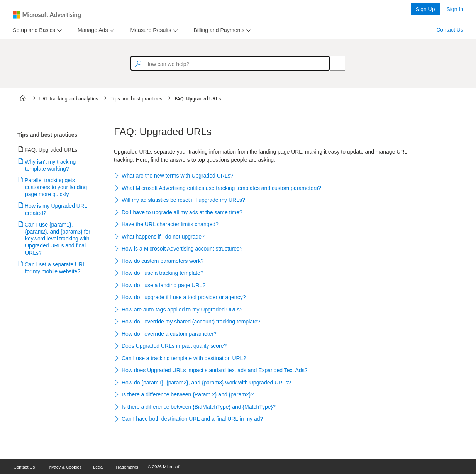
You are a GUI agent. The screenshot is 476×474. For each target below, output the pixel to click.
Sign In (455, 9)
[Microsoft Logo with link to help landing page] (47, 15)
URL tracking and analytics (69, 99)
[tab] (32, 30)
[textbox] (230, 63)
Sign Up (425, 9)
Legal (98, 467)
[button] (261, 176)
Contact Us (450, 30)
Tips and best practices (136, 99)
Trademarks (127, 467)
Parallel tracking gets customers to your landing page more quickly (56, 187)
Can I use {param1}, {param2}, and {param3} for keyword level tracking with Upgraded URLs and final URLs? (58, 239)
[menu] (36, 30)
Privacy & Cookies (64, 467)
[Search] (333, 63)
